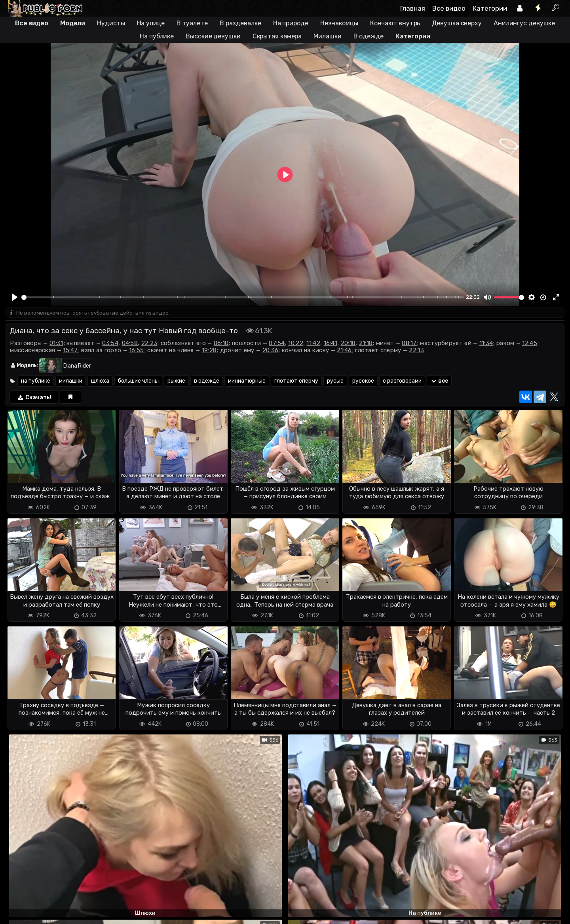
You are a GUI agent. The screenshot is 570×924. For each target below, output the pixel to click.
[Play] (15, 297)
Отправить (37, 880)
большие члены (138, 382)
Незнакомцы (339, 23)
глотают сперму (296, 382)
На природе (291, 23)
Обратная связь (88, 913)
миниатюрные (247, 382)
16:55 (137, 351)
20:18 (348, 344)
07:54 (277, 344)
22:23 (149, 344)
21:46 (344, 351)
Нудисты (111, 23)
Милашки (327, 36)
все (439, 382)
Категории (490, 8)
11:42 (313, 344)
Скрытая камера (277, 36)
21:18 (366, 344)
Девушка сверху (457, 23)
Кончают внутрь (395, 23)
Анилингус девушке (524, 23)
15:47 (70, 351)
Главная (413, 8)
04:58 (130, 344)
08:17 (409, 344)
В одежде (369, 36)
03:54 (110, 344)
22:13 (416, 351)
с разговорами (402, 382)
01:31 (56, 344)
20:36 (271, 351)
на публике (36, 382)
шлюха (100, 382)
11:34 (486, 344)
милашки (71, 382)
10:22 (296, 344)
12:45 (530, 344)
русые (335, 382)
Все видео (449, 8)
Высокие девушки (213, 36)
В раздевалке (240, 23)
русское (363, 382)
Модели (73, 23)
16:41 (331, 344)
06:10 (221, 344)
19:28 (209, 351)
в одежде (207, 382)
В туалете (192, 23)
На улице (151, 23)
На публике (157, 36)
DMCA (18, 913)
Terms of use (46, 913)
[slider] (242, 297)
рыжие (176, 382)
